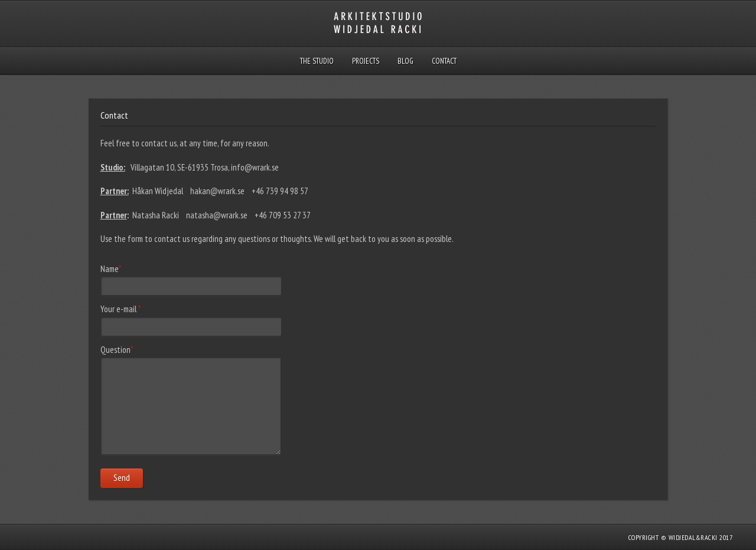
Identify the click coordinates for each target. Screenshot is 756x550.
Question (117, 350)
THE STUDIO (317, 61)
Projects (366, 61)
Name (111, 269)
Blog (405, 61)
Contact (444, 61)
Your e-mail (120, 309)
